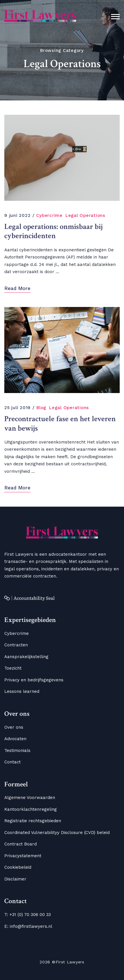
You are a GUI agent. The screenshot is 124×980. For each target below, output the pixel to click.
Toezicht (13, 668)
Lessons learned (22, 691)
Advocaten (15, 739)
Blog (41, 408)
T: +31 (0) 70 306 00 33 (28, 915)
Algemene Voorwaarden (30, 798)
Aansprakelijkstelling (26, 657)
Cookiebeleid (18, 867)
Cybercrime (49, 215)
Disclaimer (15, 879)
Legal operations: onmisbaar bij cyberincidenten (54, 231)
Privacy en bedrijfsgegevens (34, 680)
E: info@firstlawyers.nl (28, 926)
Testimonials (17, 750)
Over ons (14, 727)
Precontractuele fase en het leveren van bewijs (60, 424)
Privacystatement (23, 856)
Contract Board (21, 844)
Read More (17, 288)
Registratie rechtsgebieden (33, 821)
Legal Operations (85, 215)
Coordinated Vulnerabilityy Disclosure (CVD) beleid (57, 833)
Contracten (16, 645)
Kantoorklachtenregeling (31, 809)
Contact (12, 762)
